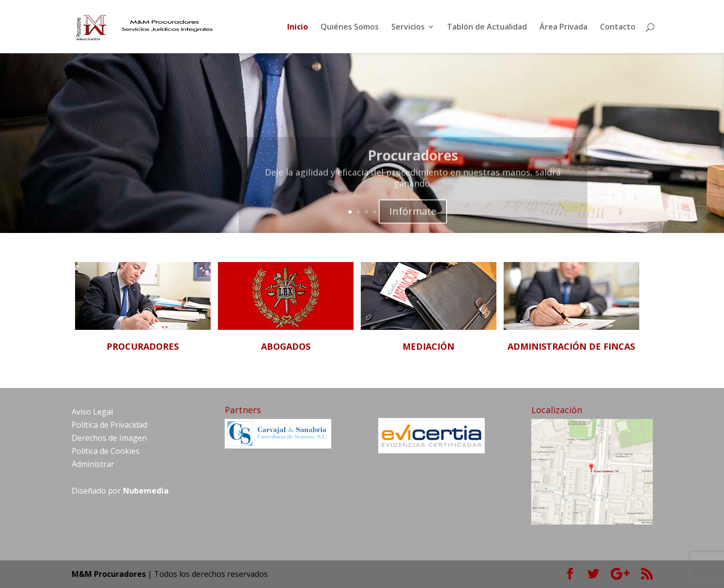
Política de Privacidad (109, 425)
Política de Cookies (106, 451)
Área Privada (563, 28)
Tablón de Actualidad (487, 28)
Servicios (408, 28)
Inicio (298, 28)
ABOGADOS (286, 346)
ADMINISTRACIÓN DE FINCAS (571, 346)
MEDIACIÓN (428, 346)
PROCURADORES (143, 346)
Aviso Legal (92, 412)
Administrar (93, 464)
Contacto (618, 28)
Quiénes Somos (350, 28)
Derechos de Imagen (109, 438)
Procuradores (413, 160)
